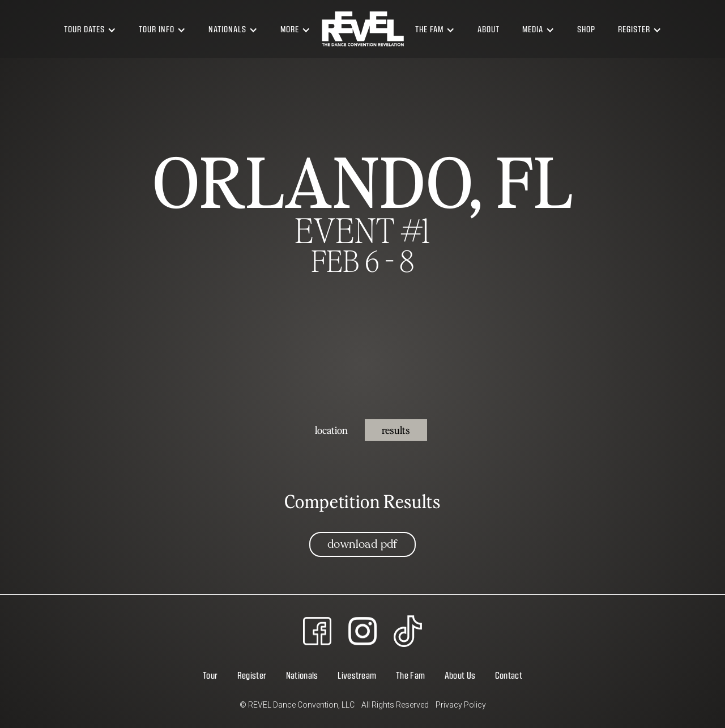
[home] (363, 29)
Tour (210, 675)
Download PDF (362, 544)
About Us (460, 675)
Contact (509, 675)
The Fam (410, 675)
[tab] (331, 430)
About (489, 29)
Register (252, 675)
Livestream (357, 675)
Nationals (302, 675)
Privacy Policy (461, 705)
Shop (586, 29)
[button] (90, 29)
